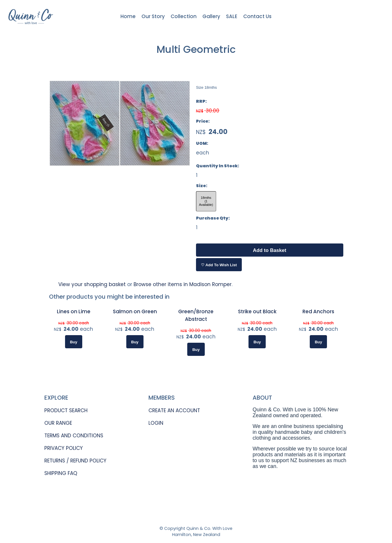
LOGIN (156, 423)
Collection (184, 16)
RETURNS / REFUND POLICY (75, 461)
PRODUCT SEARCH (66, 410)
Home (128, 16)
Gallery (211, 16)
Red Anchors (318, 311)
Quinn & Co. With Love (209, 528)
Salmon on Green (135, 311)
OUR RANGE (58, 423)
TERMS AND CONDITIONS (74, 436)
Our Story (153, 16)
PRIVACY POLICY (64, 448)
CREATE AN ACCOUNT (174, 410)
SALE (232, 16)
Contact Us (257, 16)
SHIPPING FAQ (61, 473)
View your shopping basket (92, 284)
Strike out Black (257, 311)
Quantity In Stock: (218, 166)
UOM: (202, 143)
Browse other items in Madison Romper (183, 284)
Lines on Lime (74, 311)
